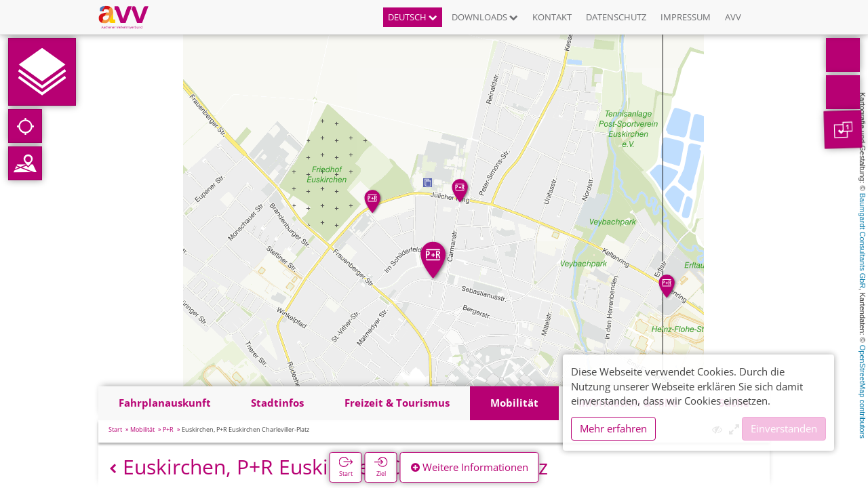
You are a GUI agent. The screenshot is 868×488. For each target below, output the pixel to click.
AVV (733, 17)
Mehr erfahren (613, 428)
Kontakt (552, 17)
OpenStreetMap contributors (863, 392)
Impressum (686, 17)
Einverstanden (784, 428)
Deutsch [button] (413, 17)
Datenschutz (616, 17)
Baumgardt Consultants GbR (863, 241)
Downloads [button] (485, 17)
